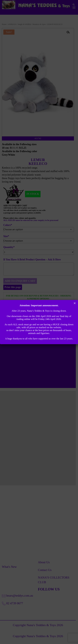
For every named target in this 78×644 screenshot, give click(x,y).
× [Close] (75, 303)
